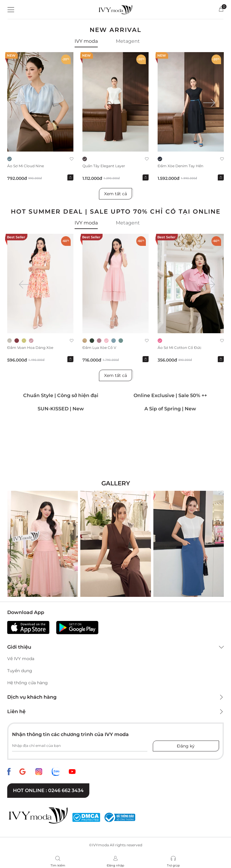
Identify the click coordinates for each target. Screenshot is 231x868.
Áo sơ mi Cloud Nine (26, 166)
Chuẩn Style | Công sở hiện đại (61, 395)
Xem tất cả (115, 194)
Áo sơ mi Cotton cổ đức (180, 348)
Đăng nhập (115, 865)
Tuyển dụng (20, 671)
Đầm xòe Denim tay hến (180, 166)
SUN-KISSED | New (61, 409)
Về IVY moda (21, 659)
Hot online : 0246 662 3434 (48, 790)
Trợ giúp (173, 865)
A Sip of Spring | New (170, 409)
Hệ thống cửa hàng (28, 683)
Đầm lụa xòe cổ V (99, 348)
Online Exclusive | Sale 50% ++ (170, 395)
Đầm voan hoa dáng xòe (30, 348)
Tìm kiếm (58, 865)
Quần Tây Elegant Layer (104, 166)
